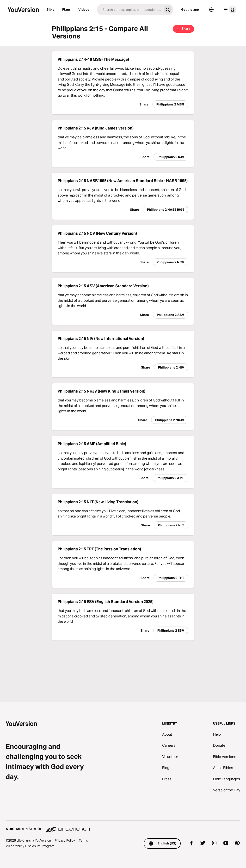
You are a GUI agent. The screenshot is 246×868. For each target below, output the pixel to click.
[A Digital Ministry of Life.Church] (123, 827)
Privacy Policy (65, 840)
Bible (51, 9)
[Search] (129, 10)
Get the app (190, 9)
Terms (83, 840)
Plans (66, 9)
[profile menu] (229, 10)
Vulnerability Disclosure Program (30, 846)
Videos (84, 9)
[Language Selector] (211, 10)
